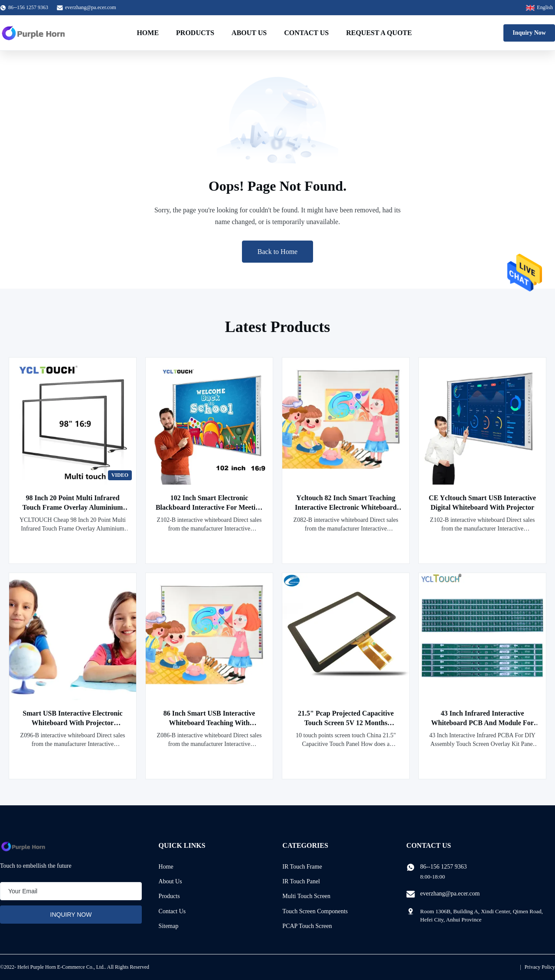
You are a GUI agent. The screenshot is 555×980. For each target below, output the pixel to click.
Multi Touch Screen (306, 896)
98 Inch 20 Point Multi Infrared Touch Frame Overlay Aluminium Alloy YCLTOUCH (73, 507)
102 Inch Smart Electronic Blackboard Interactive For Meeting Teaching (209, 507)
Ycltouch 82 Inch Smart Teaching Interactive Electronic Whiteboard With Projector (346, 507)
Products (195, 33)
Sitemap (169, 926)
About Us (249, 33)
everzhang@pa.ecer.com (91, 7)
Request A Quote (379, 33)
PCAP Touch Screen (307, 926)
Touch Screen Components (315, 911)
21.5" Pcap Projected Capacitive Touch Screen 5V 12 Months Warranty (346, 723)
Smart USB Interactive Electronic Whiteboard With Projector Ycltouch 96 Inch (72, 723)
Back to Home (277, 252)
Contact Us (306, 33)
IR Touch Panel (301, 881)
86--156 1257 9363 (443, 867)
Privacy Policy (540, 967)
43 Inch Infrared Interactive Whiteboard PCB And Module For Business (482, 723)
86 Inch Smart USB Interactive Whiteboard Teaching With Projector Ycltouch (209, 723)
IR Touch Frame (302, 867)
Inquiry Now (529, 33)
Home (148, 33)
